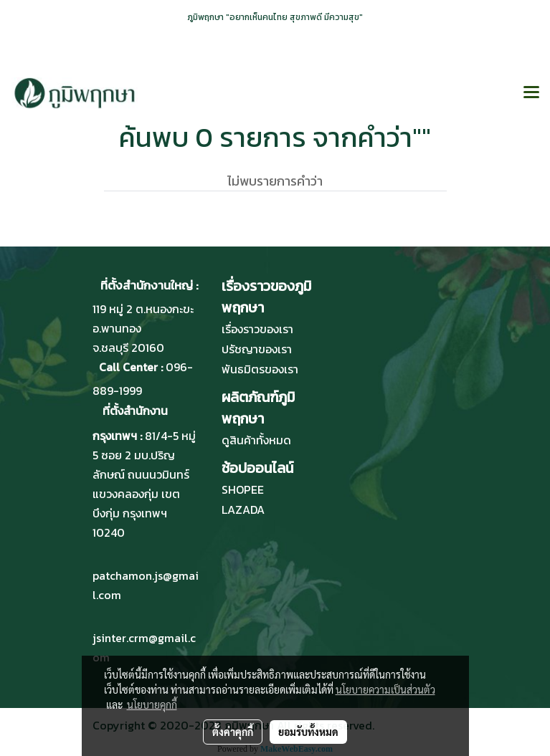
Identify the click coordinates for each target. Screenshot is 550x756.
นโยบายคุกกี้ (152, 704)
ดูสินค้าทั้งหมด (256, 440)
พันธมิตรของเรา (260, 369)
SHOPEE (243, 489)
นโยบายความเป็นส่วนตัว (385, 689)
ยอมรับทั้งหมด (308, 732)
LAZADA (243, 509)
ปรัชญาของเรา (257, 349)
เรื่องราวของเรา (257, 329)
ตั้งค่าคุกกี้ (233, 732)
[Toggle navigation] (531, 93)
